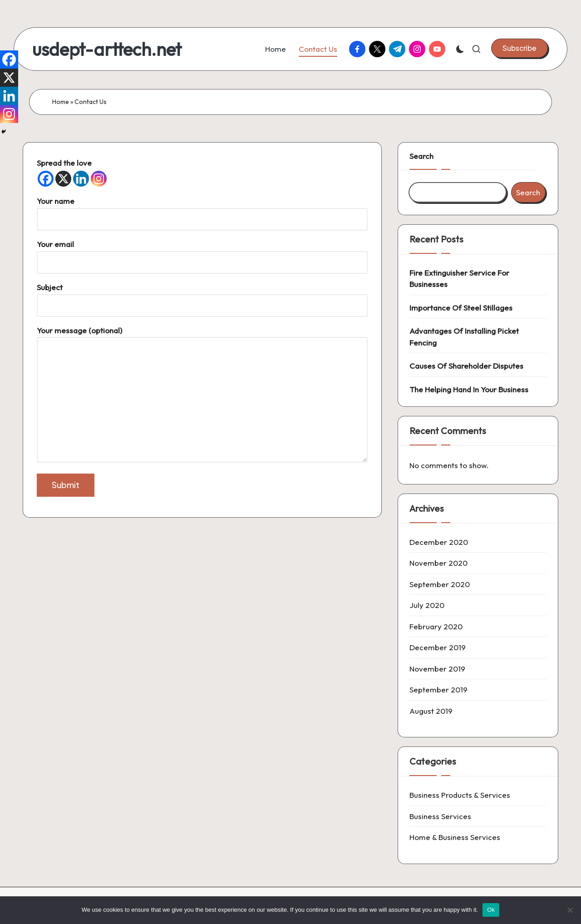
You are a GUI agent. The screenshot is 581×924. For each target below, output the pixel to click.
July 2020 (427, 605)
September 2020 (440, 584)
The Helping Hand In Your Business (469, 389)
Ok (491, 910)
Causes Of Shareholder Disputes (466, 366)
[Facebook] (46, 179)
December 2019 (438, 647)
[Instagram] (99, 179)
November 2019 (437, 669)
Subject (202, 296)
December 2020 (439, 542)
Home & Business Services (455, 837)
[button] (519, 48)
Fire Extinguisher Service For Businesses (459, 279)
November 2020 (438, 563)
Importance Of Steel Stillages (461, 308)
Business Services (440, 816)
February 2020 (436, 626)
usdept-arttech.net (107, 49)
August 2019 (431, 711)
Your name (202, 210)
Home (61, 102)
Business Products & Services (460, 795)
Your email (202, 253)
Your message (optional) (202, 395)
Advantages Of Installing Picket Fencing (464, 337)
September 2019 (438, 689)
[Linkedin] (81, 179)
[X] (63, 179)
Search (421, 156)
